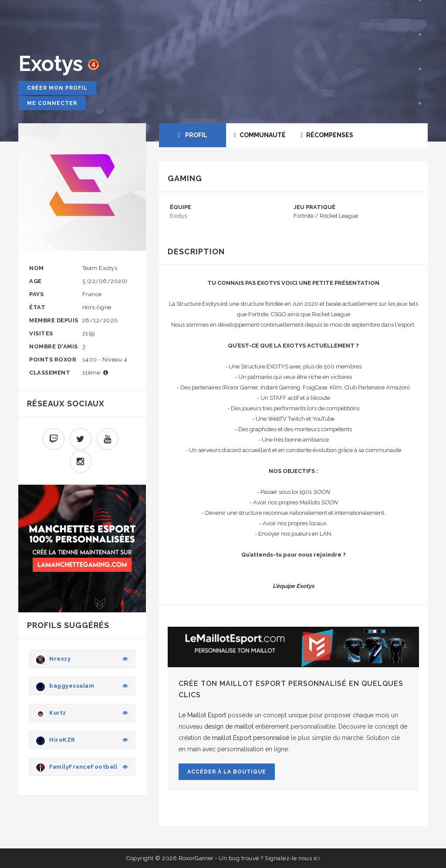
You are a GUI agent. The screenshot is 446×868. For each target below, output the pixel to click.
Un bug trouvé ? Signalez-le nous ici (269, 858)
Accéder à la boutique (227, 772)
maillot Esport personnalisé (251, 738)
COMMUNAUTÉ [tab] (260, 135)
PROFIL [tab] (193, 135)
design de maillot (229, 726)
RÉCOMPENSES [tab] (327, 135)
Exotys (178, 216)
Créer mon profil (57, 88)
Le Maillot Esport (202, 715)
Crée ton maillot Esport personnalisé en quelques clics (291, 689)
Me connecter (52, 103)
